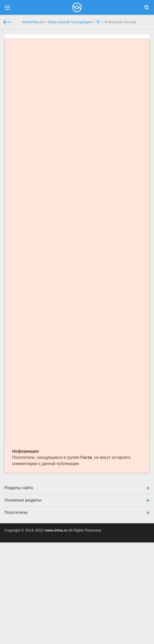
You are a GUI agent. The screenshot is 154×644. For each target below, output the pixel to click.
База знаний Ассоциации (70, 22)
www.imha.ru (56, 530)
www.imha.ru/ (33, 22)
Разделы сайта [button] (77, 488)
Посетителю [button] (77, 512)
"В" (98, 22)
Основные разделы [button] (77, 500)
